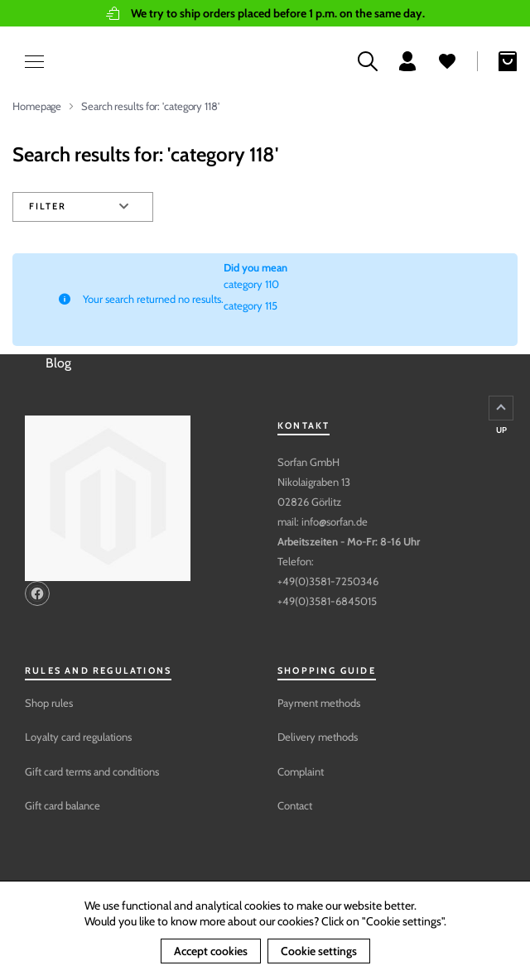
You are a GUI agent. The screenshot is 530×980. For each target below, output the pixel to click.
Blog (58, 363)
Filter (47, 206)
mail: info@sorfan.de (323, 521)
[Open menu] (25, 62)
